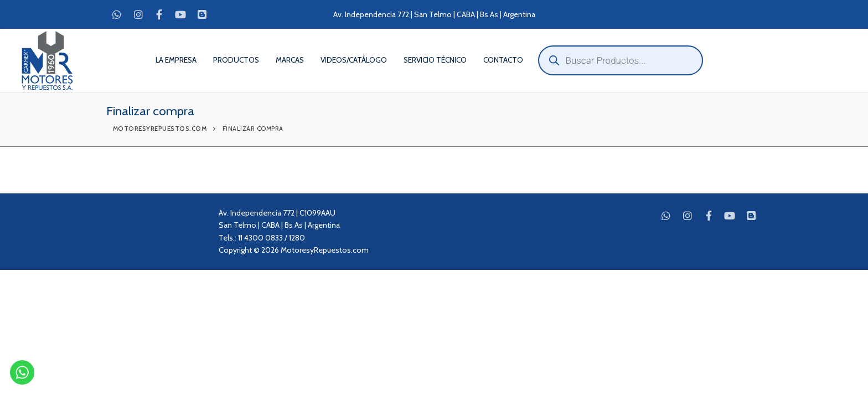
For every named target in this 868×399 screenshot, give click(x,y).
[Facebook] (159, 14)
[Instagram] (138, 14)
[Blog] (202, 14)
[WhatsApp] (117, 14)
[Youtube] (180, 14)
